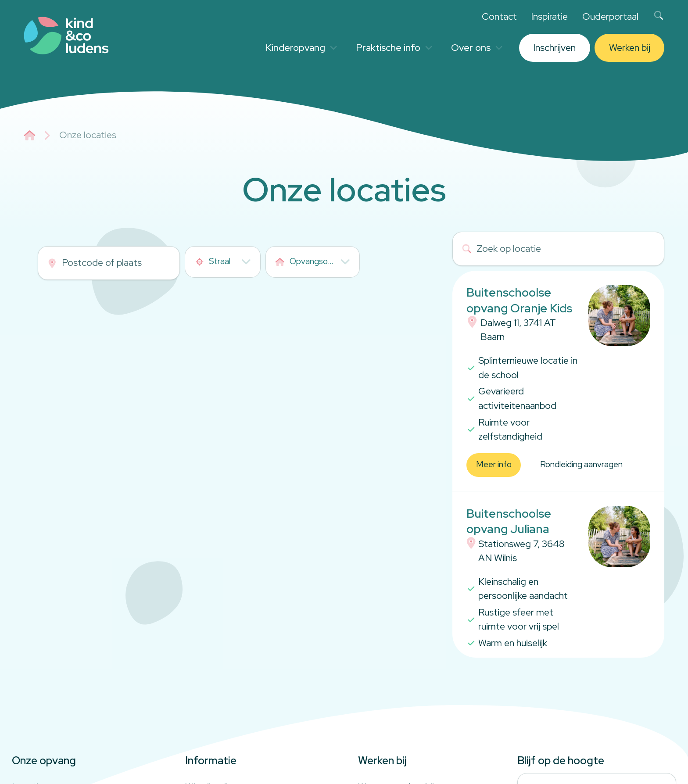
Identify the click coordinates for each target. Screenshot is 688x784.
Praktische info (394, 48)
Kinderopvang (301, 48)
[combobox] (223, 262)
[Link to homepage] (66, 36)
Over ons (477, 48)
